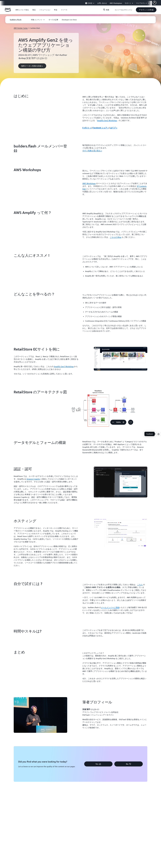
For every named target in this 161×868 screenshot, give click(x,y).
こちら (140, 585)
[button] (22, 10)
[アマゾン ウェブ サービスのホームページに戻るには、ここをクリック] (8, 11)
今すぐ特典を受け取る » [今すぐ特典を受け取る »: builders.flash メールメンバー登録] (92, 151)
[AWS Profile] (155, 3)
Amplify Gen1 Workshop (64, 366)
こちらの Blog (116, 237)
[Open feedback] (158, 434)
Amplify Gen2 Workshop (107, 120)
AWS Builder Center (21, 28)
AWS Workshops (89, 183)
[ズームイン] (123, 422)
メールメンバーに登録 (110, 607)
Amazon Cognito (33, 479)
